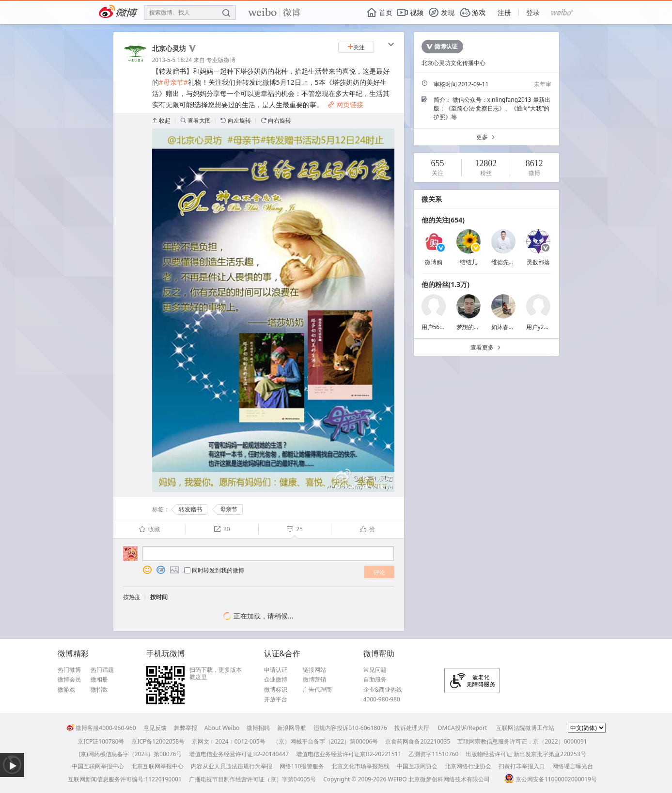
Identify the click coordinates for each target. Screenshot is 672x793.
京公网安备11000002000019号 (551, 779)
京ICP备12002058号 (158, 741)
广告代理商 (317, 690)
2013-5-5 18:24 (172, 60)
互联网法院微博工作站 (525, 728)
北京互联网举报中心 (157, 766)
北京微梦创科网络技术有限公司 (449, 779)
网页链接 (345, 104)
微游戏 (66, 690)
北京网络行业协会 (468, 766)
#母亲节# (173, 82)
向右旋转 (276, 120)
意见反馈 (155, 728)
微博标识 (276, 690)
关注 (356, 47)
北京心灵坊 (169, 48)
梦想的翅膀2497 (477, 327)
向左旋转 (236, 120)
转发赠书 (190, 509)
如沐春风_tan (509, 327)
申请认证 (276, 670)
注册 (504, 12)
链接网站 (314, 670)
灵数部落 (538, 262)
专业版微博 (221, 60)
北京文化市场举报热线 (360, 766)
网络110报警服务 (302, 766)
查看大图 (195, 120)
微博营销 (314, 680)
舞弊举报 (186, 728)
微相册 (99, 680)
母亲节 (229, 509)
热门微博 (69, 670)
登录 (533, 12)
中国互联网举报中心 (98, 766)
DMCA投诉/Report (463, 728)
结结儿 (469, 262)
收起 (161, 120)
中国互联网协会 (417, 766)
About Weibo (222, 728)
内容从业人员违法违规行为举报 (232, 766)
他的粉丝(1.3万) (445, 284)
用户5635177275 (444, 327)
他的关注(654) (443, 220)
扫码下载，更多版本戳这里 (216, 674)
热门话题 (102, 670)
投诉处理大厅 (412, 728)
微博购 (434, 262)
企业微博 (276, 680)
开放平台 (276, 699)
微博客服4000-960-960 (101, 728)
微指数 (99, 690)
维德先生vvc (507, 262)
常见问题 (375, 670)
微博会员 (69, 680)
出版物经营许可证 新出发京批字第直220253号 (526, 754)
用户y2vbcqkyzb (548, 327)
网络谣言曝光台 (573, 766)
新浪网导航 (292, 728)
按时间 (159, 597)
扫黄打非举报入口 (522, 766)
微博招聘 (258, 728)
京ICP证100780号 (101, 741)
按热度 (132, 597)
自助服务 (375, 680)
